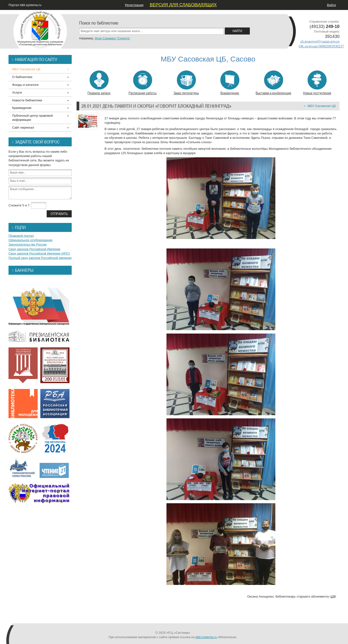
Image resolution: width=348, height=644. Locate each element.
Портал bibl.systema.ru (25, 5)
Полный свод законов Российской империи (40, 258)
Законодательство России (28, 244)
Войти (331, 5)
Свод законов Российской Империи (34, 249)
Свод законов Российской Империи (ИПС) (39, 253)
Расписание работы (143, 83)
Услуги (17, 93)
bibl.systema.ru (206, 637)
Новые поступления (317, 83)
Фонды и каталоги (25, 85)
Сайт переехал (23, 128)
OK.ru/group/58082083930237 (321, 46)
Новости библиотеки (27, 100)
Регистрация (134, 5)
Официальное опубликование (30, 240)
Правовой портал (21, 236)
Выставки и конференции (273, 83)
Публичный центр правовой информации (32, 118)
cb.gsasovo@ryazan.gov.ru (320, 41)
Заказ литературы (186, 83)
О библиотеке (22, 77)
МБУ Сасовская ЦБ (322, 106)
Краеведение (230, 83)
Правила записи (99, 83)
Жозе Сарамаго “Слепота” (112, 38)
